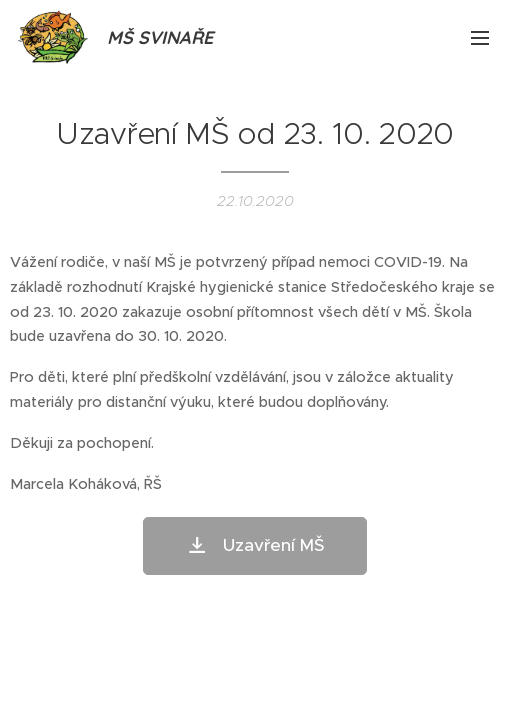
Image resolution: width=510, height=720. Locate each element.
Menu (480, 38)
